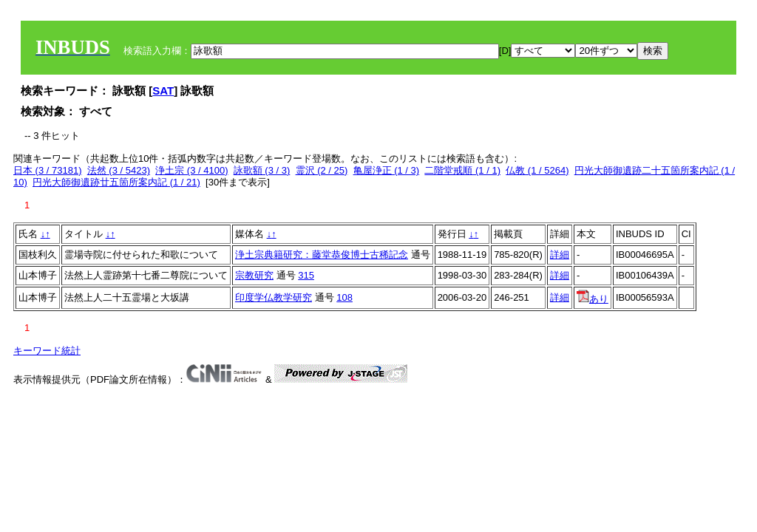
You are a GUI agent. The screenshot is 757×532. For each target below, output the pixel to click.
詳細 (560, 255)
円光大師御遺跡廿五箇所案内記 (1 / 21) (116, 182)
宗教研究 (254, 275)
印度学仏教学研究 (274, 297)
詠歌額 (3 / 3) (262, 170)
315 (306, 275)
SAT (163, 91)
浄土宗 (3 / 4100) (191, 170)
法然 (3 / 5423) (119, 170)
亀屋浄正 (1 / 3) (387, 170)
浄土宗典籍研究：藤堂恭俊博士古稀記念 (322, 255)
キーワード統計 (47, 351)
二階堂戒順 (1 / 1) (462, 170)
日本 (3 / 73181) (48, 170)
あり (593, 299)
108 (344, 297)
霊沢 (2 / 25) (322, 170)
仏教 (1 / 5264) (537, 170)
